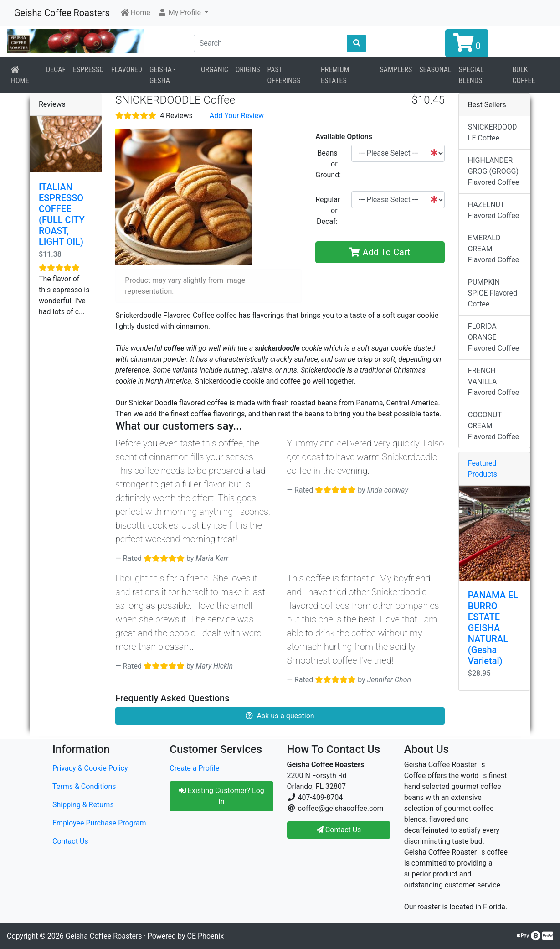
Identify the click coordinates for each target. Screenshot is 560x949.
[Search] (271, 43)
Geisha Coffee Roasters (62, 13)
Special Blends (471, 75)
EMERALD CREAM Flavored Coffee (493, 249)
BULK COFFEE (524, 75)
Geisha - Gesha (162, 75)
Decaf (56, 70)
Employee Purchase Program (99, 823)
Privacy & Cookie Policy (90, 768)
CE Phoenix (206, 936)
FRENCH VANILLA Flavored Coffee (493, 381)
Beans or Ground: (328, 164)
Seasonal (435, 70)
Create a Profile (194, 768)
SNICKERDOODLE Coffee (493, 132)
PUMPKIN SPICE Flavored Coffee (493, 293)
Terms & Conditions (84, 786)
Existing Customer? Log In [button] (221, 796)
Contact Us (70, 841)
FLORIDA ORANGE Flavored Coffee (493, 337)
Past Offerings (284, 75)
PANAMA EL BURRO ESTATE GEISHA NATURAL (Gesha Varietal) (493, 628)
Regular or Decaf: (328, 210)
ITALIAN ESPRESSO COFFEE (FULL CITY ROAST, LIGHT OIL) (62, 214)
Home (20, 75)
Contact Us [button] (339, 830)
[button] (183, 13)
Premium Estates (335, 75)
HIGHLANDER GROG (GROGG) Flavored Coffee (493, 171)
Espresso (88, 70)
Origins (248, 70)
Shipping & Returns (83, 805)
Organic (215, 70)
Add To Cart (380, 252)
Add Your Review (237, 116)
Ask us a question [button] (280, 716)
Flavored (127, 70)
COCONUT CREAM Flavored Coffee (493, 426)
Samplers (396, 70)
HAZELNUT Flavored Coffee (493, 210)
